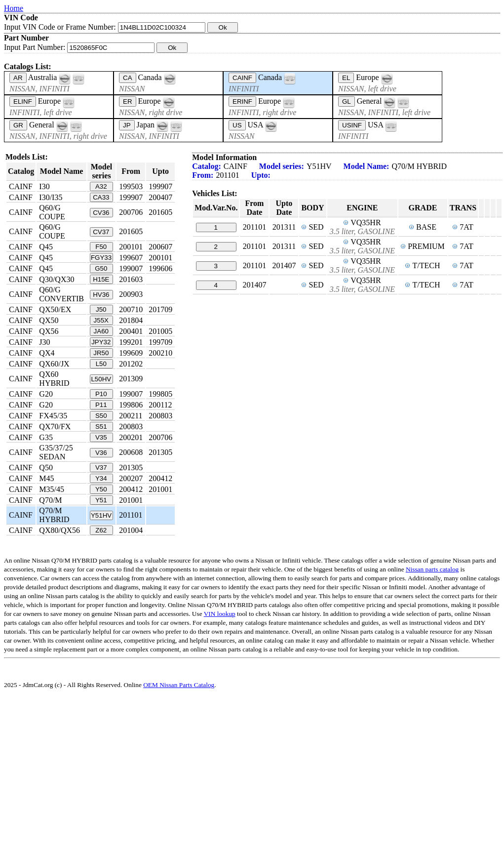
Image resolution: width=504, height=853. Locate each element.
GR (18, 125)
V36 (101, 453)
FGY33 (101, 258)
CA (128, 78)
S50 (101, 416)
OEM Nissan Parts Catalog (179, 685)
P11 (101, 405)
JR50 (101, 353)
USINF (352, 125)
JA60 (101, 331)
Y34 (101, 478)
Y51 (101, 500)
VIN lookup (220, 614)
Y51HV (101, 515)
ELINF (23, 102)
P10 (101, 394)
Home (14, 8)
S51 (101, 426)
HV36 (101, 295)
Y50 (101, 489)
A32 (101, 186)
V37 (101, 467)
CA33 (101, 197)
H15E (101, 279)
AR (18, 78)
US (237, 125)
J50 (101, 309)
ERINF (242, 102)
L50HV (101, 379)
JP (127, 125)
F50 (101, 247)
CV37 (101, 232)
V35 (101, 437)
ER (128, 102)
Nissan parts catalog (432, 569)
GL (347, 102)
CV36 (101, 213)
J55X (101, 320)
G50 (101, 268)
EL (346, 78)
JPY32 (101, 342)
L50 (101, 364)
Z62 (101, 530)
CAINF (242, 78)
